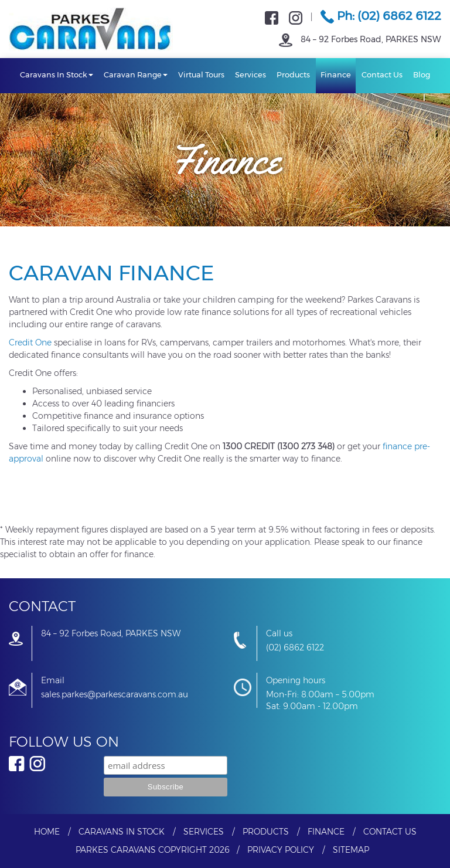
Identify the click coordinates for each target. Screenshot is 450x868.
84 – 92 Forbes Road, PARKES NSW (360, 39)
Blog (422, 74)
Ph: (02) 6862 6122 (381, 16)
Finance (336, 74)
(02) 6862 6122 (295, 647)
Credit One (30, 343)
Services (250, 74)
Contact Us (382, 74)
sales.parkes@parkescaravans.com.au (115, 694)
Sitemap (351, 850)
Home (47, 832)
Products (293, 74)
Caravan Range (136, 74)
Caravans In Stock (57, 74)
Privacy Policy (281, 850)
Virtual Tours (201, 74)
